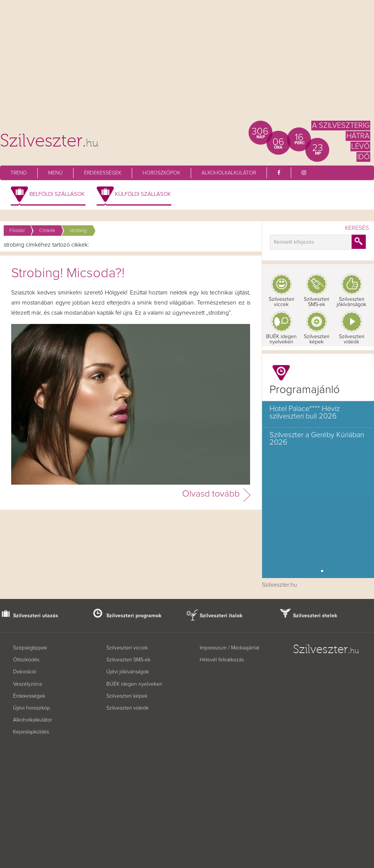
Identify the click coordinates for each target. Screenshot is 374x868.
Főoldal (17, 231)
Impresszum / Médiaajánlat (230, 648)
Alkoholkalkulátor (229, 173)
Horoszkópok (161, 173)
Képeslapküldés (31, 732)
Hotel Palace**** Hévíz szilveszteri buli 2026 (305, 413)
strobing (78, 231)
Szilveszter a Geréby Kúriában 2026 (317, 439)
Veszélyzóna (27, 684)
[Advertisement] (187, 64)
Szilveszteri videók (352, 339)
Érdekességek (103, 173)
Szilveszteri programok (134, 616)
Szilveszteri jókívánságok (351, 302)
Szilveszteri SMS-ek (317, 302)
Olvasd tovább (211, 494)
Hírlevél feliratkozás (222, 660)
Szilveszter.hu (280, 585)
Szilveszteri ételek (315, 616)
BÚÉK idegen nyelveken (134, 684)
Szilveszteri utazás (36, 616)
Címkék (47, 231)
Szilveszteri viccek (281, 302)
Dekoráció (25, 672)
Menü (55, 173)
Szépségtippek (30, 648)
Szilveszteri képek (317, 339)
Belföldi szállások (57, 194)
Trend (19, 173)
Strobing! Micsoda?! (68, 274)
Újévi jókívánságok (128, 672)
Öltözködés (26, 660)
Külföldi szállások (143, 194)
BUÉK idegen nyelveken (281, 339)
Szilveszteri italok (221, 616)
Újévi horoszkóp (32, 708)
